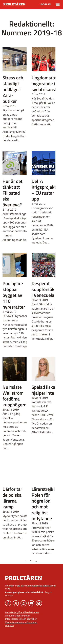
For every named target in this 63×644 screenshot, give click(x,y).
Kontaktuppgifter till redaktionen (22, 612)
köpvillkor (32, 619)
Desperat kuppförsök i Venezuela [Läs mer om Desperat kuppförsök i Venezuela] (43, 289)
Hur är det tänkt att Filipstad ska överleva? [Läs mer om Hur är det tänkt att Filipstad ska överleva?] (13, 193)
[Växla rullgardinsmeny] (58, 4)
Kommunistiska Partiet (38, 586)
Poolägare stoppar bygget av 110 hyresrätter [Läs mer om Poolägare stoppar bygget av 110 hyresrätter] (14, 295)
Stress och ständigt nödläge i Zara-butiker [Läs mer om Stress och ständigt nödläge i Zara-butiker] (13, 89)
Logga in (45, 4)
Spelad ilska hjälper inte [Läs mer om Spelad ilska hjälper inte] (43, 390)
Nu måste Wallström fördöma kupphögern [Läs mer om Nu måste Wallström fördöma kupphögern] (15, 396)
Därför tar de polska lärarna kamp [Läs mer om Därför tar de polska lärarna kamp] (12, 498)
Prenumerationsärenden (18, 616)
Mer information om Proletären (21, 622)
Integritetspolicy (13, 619)
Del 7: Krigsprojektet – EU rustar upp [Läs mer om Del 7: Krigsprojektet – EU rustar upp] (46, 190)
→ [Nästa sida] (36, 561)
